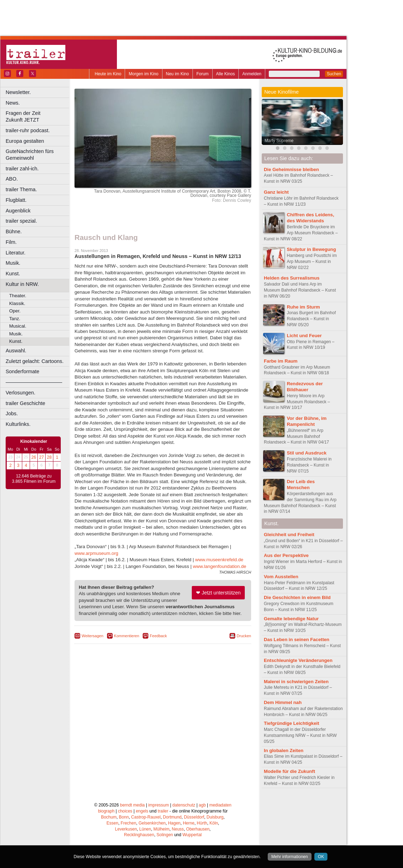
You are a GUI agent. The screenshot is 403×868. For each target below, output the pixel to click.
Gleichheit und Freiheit (289, 535)
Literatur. (16, 253)
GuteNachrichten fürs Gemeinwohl (30, 155)
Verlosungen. (20, 393)
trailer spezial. (21, 221)
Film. (11, 242)
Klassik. (17, 303)
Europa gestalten (25, 141)
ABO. (12, 179)
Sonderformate (22, 371)
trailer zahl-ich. (22, 169)
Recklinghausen (139, 835)
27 (42, 457)
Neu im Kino (177, 74)
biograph (106, 811)
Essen (112, 823)
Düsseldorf (194, 817)
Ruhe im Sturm (303, 307)
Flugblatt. (16, 200)
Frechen (129, 823)
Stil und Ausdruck (307, 453)
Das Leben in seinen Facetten (297, 640)
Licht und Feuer (304, 336)
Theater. (18, 296)
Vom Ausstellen (281, 577)
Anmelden (252, 74)
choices (125, 811)
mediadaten (220, 805)
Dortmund (172, 817)
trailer (163, 811)
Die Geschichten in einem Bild (297, 597)
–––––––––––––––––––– (34, 382)
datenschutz (184, 805)
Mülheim (161, 829)
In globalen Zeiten (284, 750)
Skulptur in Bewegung (311, 249)
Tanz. (15, 319)
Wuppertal (192, 835)
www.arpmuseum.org (96, 553)
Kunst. (13, 274)
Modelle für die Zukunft (289, 771)
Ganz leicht (276, 192)
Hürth (202, 823)
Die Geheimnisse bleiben (291, 169)
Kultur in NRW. (22, 284)
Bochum (109, 817)
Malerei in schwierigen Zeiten (296, 682)
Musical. (18, 326)
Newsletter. (18, 92)
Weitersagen (93, 636)
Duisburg (215, 817)
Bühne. (14, 231)
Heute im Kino (108, 74)
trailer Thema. (21, 189)
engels (142, 811)
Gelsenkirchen (152, 823)
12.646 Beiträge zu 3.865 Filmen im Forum (34, 479)
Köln (214, 823)
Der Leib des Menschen (301, 485)
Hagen (174, 823)
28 (49, 457)
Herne (189, 823)
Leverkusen (126, 829)
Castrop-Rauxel (146, 817)
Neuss (178, 829)
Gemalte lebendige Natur (291, 619)
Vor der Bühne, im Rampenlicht (307, 421)
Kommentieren (127, 636)
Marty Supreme (279, 141)
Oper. (15, 311)
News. (13, 103)
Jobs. (12, 414)
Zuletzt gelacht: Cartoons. (35, 361)
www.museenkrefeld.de (219, 560)
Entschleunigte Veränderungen (298, 660)
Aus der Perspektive (286, 555)
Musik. (13, 263)
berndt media (132, 805)
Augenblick (18, 211)
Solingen (165, 835)
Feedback (158, 636)
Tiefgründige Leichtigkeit (292, 723)
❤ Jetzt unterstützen (218, 593)
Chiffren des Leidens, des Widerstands (310, 218)
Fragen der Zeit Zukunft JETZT (38, 116)
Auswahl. (16, 351)
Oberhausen (198, 829)
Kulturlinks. (18, 424)
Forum (203, 74)
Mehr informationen (289, 857)
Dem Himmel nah (283, 702)
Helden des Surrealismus (292, 278)
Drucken (244, 636)
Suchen (334, 74)
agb (202, 805)
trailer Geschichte (25, 403)
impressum (159, 805)
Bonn (124, 817)
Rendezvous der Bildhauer (305, 387)
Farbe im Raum (281, 361)
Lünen (145, 829)
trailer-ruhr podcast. (28, 130)
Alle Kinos (226, 74)
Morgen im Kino (143, 74)
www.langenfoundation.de (220, 566)
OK (321, 857)
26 (34, 457)
